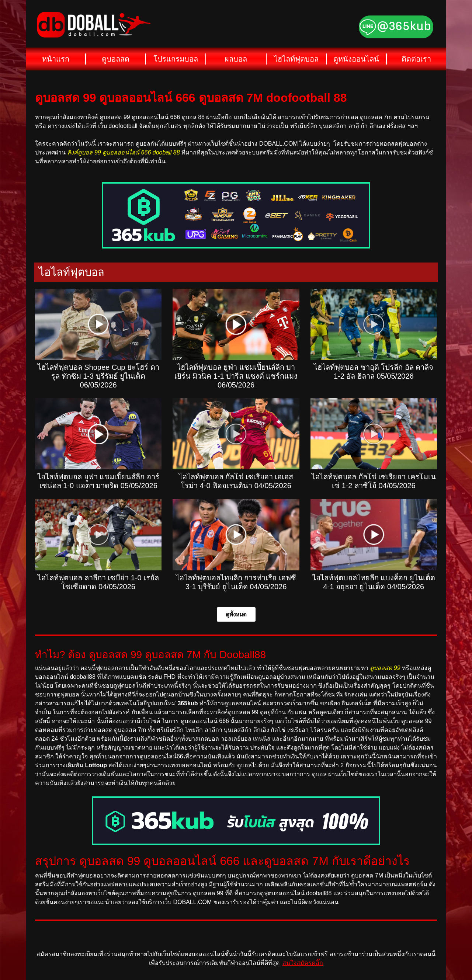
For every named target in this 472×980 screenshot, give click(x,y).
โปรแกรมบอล (176, 59)
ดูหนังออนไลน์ (356, 59)
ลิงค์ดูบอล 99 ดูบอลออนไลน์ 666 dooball (119, 152)
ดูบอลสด (116, 59)
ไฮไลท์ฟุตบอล (296, 59)
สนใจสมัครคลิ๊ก (303, 963)
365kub (188, 703)
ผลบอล (236, 59)
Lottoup (96, 765)
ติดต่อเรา (416, 59)
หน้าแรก (56, 59)
